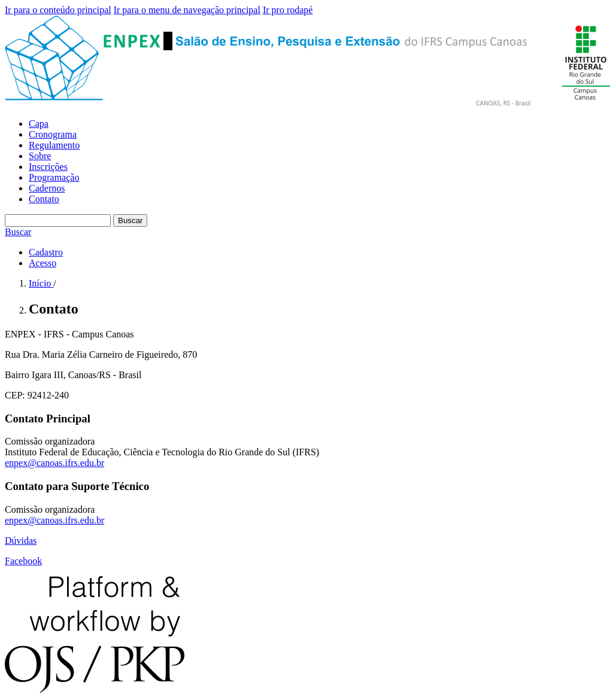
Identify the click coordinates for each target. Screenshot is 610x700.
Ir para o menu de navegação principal (187, 10)
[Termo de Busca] (58, 220)
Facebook (23, 561)
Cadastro (46, 252)
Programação (54, 177)
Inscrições (48, 167)
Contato (44, 199)
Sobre (40, 156)
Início (41, 283)
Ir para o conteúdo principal (58, 10)
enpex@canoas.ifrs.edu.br (54, 463)
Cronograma (53, 134)
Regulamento (54, 145)
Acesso (43, 263)
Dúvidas (21, 541)
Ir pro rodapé (288, 10)
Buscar (130, 220)
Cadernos (47, 188)
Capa (39, 124)
